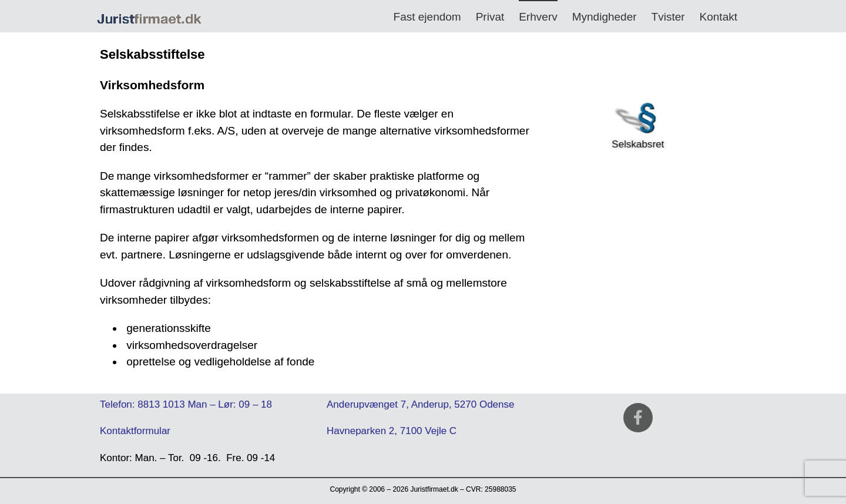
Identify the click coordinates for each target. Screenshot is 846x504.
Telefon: (117, 404)
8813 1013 (161, 404)
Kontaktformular (135, 431)
